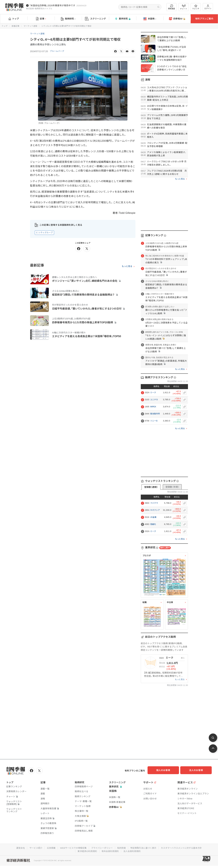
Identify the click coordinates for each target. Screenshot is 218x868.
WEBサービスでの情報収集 (72, 847)
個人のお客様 (166, 770)
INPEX (153, 407)
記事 (41, 19)
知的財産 (122, 847)
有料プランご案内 (204, 19)
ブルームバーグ (58, 51)
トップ (14, 19)
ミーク (153, 393)
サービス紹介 (33, 847)
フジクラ (154, 503)
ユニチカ (154, 400)
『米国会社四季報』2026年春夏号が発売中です (52, 5)
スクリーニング (95, 19)
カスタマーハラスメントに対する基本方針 (184, 847)
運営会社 (17, 847)
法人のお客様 (198, 770)
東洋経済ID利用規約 (87, 850)
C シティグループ (44, 233)
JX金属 (153, 517)
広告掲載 (49, 847)
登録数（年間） (172, 487)
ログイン (208, 7)
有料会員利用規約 (110, 850)
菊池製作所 (155, 414)
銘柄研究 (68, 19)
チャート (184, 7)
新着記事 (15, 26)
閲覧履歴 (172, 7)
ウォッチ (196, 7)
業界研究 (123, 19)
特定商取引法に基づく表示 (144, 847)
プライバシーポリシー (102, 847)
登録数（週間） (151, 487)
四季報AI (177, 19)
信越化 (153, 524)
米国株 (150, 19)
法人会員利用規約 (133, 850)
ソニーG (154, 421)
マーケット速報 (30, 26)
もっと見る (127, 266)
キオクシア (155, 510)
